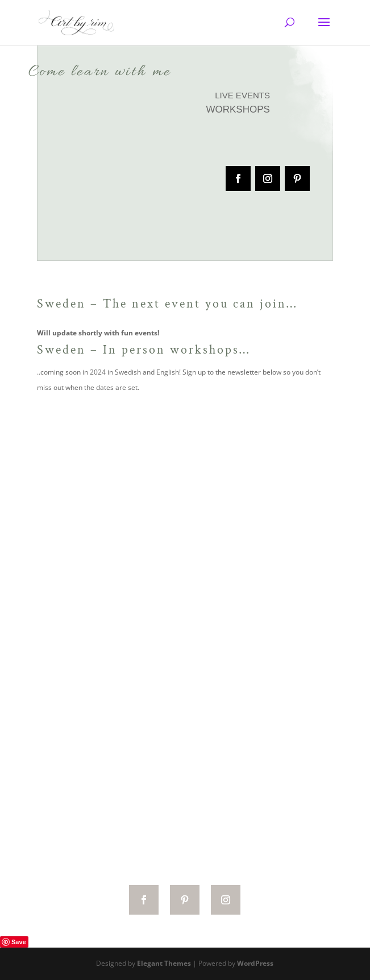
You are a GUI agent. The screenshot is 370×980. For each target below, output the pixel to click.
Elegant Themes (164, 963)
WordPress (255, 963)
